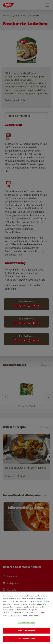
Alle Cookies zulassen (26, 639)
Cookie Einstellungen (27, 623)
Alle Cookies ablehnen (26, 631)
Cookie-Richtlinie (42, 601)
